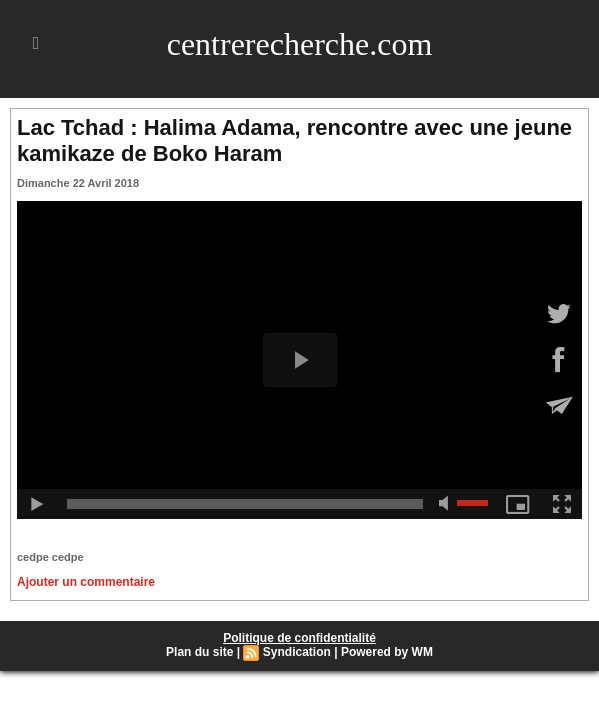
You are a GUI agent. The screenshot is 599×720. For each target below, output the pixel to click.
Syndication (297, 652)
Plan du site (199, 652)
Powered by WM (387, 652)
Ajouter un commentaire (86, 582)
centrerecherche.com (300, 44)
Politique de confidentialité (299, 638)
